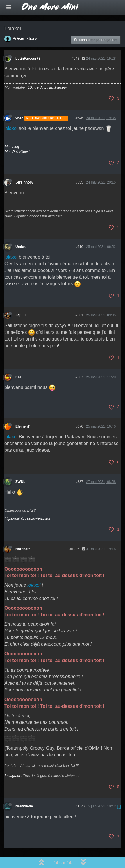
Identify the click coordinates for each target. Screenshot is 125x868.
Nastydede (24, 791)
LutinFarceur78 (28, 43)
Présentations (25, 23)
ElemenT (23, 411)
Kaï (18, 362)
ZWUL (20, 467)
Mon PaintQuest (17, 137)
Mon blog (12, 132)
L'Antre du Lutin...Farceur (47, 72)
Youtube (11, 751)
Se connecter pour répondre (96, 25)
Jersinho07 (25, 167)
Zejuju (20, 300)
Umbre (21, 232)
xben (19, 103)
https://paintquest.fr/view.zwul (27, 503)
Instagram (12, 761)
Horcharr (23, 534)
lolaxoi (11, 113)
